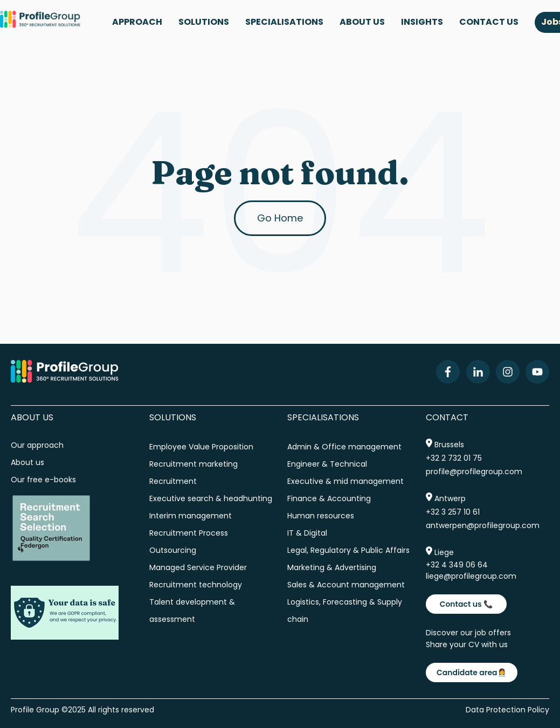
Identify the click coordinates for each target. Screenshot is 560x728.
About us (29, 462)
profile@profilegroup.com (474, 472)
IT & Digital (307, 533)
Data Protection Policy (507, 710)
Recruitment (173, 481)
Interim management (191, 516)
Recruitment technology (196, 585)
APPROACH (137, 22)
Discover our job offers (468, 633)
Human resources (321, 516)
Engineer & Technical (327, 464)
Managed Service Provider (198, 567)
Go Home (280, 218)
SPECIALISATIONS (284, 22)
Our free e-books (43, 480)
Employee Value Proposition (201, 447)
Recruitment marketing (193, 464)
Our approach (37, 445)
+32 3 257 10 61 (453, 512)
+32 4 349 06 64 (457, 565)
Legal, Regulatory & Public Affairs (348, 550)
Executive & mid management (345, 481)
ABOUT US (362, 22)
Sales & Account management (346, 585)
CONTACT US (489, 22)
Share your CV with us (467, 644)
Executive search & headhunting (211, 498)
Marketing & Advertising (332, 567)
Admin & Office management (344, 447)
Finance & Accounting (329, 498)
